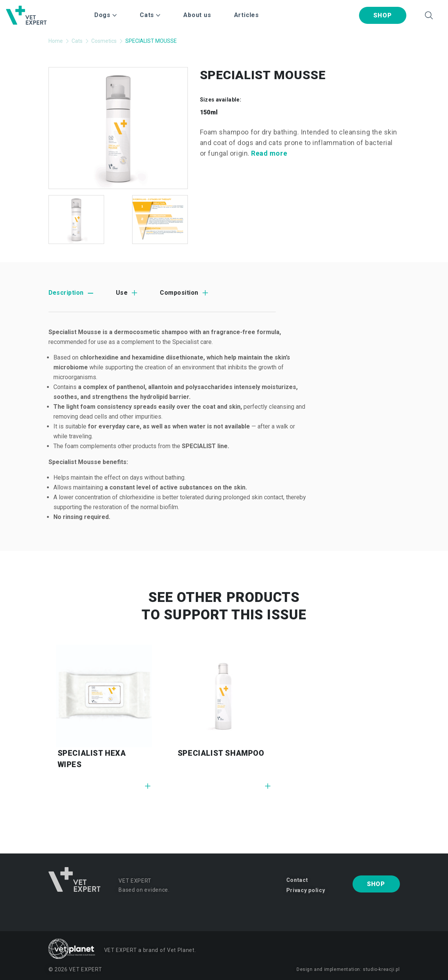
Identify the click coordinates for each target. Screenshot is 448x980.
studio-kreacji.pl (381, 969)
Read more (269, 153)
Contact (297, 880)
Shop (382, 15)
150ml (209, 112)
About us (197, 15)
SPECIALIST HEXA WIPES (92, 759)
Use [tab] (122, 293)
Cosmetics (104, 41)
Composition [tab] (179, 293)
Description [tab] (66, 293)
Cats (77, 41)
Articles (247, 15)
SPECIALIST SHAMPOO (221, 753)
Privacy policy (306, 890)
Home (56, 41)
